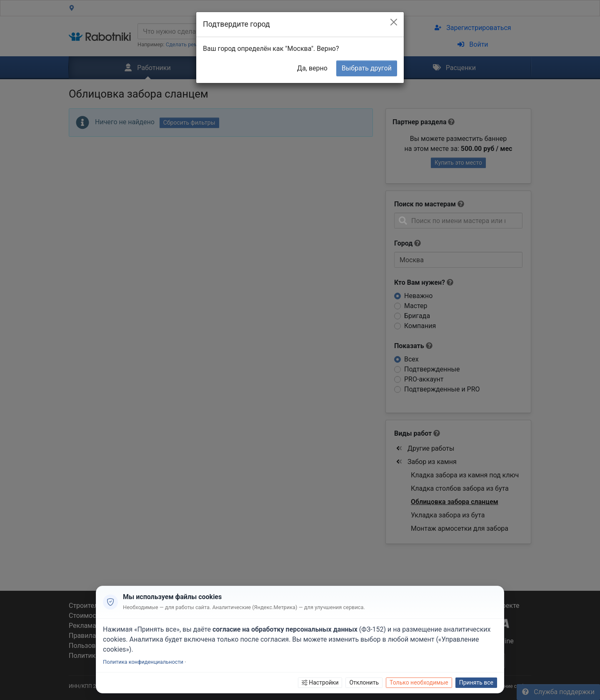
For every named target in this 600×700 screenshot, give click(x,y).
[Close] (394, 22)
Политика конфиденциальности (143, 662)
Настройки (320, 682)
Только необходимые (419, 682)
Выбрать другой (367, 68)
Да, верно (312, 68)
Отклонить (364, 682)
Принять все (476, 682)
